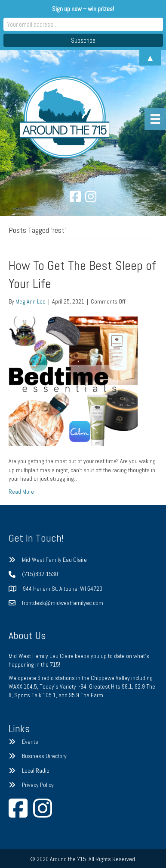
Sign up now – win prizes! (83, 9)
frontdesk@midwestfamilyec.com (63, 603)
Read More (21, 492)
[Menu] (155, 119)
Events (30, 742)
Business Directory (44, 756)
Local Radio (36, 771)
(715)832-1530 (40, 574)
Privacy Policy (38, 785)
